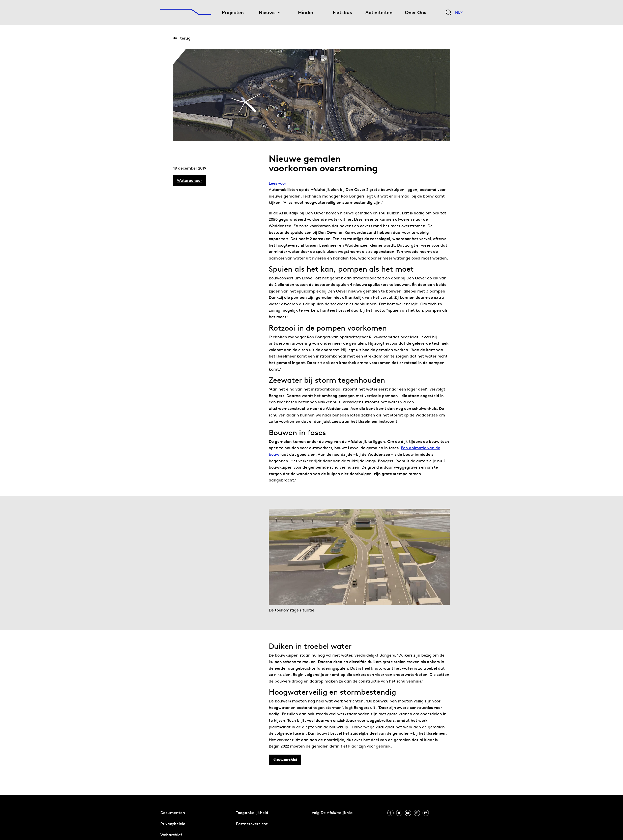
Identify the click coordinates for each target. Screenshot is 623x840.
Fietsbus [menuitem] (342, 12)
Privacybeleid (173, 824)
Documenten (173, 813)
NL (459, 12)
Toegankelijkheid (252, 813)
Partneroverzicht (252, 824)
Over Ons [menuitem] (416, 12)
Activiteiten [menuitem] (379, 12)
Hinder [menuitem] (306, 12)
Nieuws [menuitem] (267, 12)
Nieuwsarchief (285, 760)
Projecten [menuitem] (233, 12)
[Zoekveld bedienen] (449, 13)
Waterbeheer (189, 181)
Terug (182, 38)
